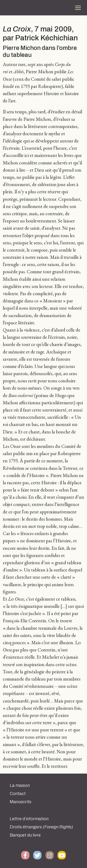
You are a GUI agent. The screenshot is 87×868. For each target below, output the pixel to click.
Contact (18, 794)
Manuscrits (21, 802)
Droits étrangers (41, 827)
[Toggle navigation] (78, 8)
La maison (20, 785)
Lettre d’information (29, 819)
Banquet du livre (25, 835)
